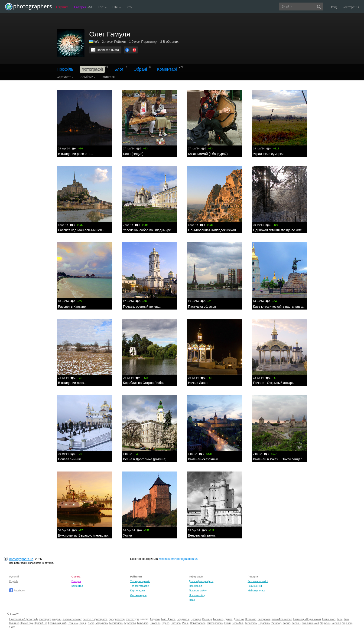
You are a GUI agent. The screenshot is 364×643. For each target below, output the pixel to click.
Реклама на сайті (258, 581)
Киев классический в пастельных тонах (283, 307)
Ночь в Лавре (198, 383)
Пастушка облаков (202, 307)
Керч (339, 619)
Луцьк (83, 623)
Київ (346, 619)
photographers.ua (21, 559)
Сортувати (65, 77)
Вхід (333, 7)
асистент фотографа (95, 619)
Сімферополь (215, 623)
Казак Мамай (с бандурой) (208, 154)
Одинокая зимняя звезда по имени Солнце (285, 230)
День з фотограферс (201, 581)
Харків (286, 623)
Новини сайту (197, 595)
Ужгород (276, 623)
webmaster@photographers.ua (178, 559)
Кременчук (27, 623)
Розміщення (255, 586)
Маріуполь (102, 623)
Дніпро (228, 619)
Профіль (65, 69)
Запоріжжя (264, 619)
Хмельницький (310, 623)
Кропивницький (57, 623)
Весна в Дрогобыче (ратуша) (145, 459)
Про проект (196, 586)
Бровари (196, 619)
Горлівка (218, 619)
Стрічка (62, 7)
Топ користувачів (140, 581)
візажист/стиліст (72, 619)
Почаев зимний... (71, 459)
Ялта (12, 627)
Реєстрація (351, 7)
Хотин (128, 535)
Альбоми (88, 77)
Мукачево (130, 623)
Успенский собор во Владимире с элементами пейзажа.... (167, 230)
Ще (117, 7)
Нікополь (155, 623)
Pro (129, 7)
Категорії (110, 77)
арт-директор (117, 619)
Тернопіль (251, 623)
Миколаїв (143, 623)
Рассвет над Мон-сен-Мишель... (82, 230)
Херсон (296, 623)
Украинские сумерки (268, 154)
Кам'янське (329, 619)
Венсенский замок (202, 535)
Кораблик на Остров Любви (144, 383)
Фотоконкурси (138, 595)
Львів (91, 623)
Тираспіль (264, 623)
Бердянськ (183, 619)
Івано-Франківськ (282, 619)
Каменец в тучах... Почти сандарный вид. (284, 459)
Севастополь (198, 623)
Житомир (251, 619)
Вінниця (207, 619)
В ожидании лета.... (73, 383)
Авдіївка (155, 619)
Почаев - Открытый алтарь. (274, 383)
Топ (102, 7)
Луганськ (73, 623)
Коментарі (167, 69)
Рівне (185, 623)
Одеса (166, 623)
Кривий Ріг (41, 623)
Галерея (83, 7)
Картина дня (138, 590)
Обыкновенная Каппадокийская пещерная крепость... (228, 230)
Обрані (140, 69)
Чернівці (347, 623)
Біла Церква (168, 619)
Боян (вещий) (133, 154)
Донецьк (239, 619)
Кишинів (14, 623)
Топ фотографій (140, 586)
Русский (14, 577)
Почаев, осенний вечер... (142, 307)
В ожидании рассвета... (76, 154)
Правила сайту (198, 590)
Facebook (17, 590)
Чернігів (336, 623)
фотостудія (133, 619)
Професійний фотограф (23, 619)
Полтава (176, 623)
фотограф (45, 619)
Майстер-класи (257, 590)
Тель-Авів (238, 623)
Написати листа (108, 50)
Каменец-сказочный (203, 459)
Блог (119, 69)
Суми (227, 623)
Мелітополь (116, 623)
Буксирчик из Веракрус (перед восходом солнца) (95, 535)
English (13, 581)
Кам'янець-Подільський (307, 619)
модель (57, 619)
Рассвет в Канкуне (72, 307)
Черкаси (325, 623)
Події (192, 600)
